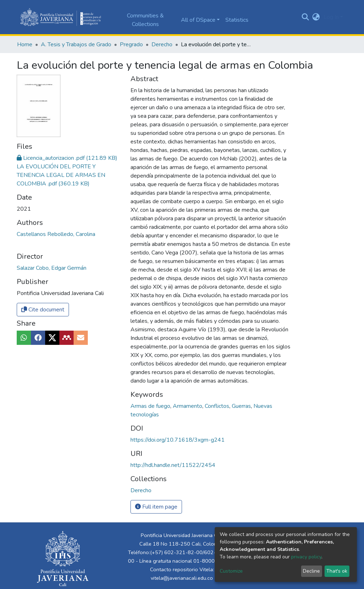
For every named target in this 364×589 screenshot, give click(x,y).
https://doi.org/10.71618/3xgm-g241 (178, 440)
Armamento (188, 406)
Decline (311, 571)
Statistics (237, 20)
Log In (331, 17)
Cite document (43, 310)
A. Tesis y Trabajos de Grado (76, 44)
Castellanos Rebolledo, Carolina (56, 234)
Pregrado (131, 44)
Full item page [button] (156, 507)
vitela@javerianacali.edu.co (182, 578)
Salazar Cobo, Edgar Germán (52, 268)
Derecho (162, 44)
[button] (316, 17)
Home (25, 44)
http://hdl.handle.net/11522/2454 (173, 465)
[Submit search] (306, 17)
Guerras (242, 406)
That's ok (337, 571)
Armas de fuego (151, 406)
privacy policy (306, 557)
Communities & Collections (145, 20)
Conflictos (218, 406)
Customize (231, 571)
